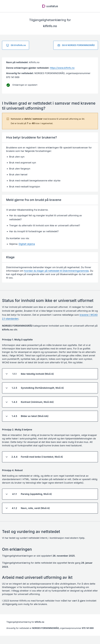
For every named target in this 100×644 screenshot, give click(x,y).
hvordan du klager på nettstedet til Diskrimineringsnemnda (56, 271)
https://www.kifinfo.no (62, 68)
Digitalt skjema (27, 244)
